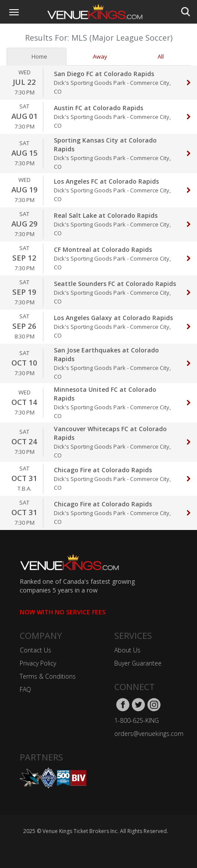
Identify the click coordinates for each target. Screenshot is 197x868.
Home (36, 56)
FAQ (25, 689)
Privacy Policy (38, 663)
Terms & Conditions (48, 676)
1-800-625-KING (137, 720)
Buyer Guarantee (138, 663)
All (158, 56)
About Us (127, 650)
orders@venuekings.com (149, 734)
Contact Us (35, 650)
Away (97, 56)
